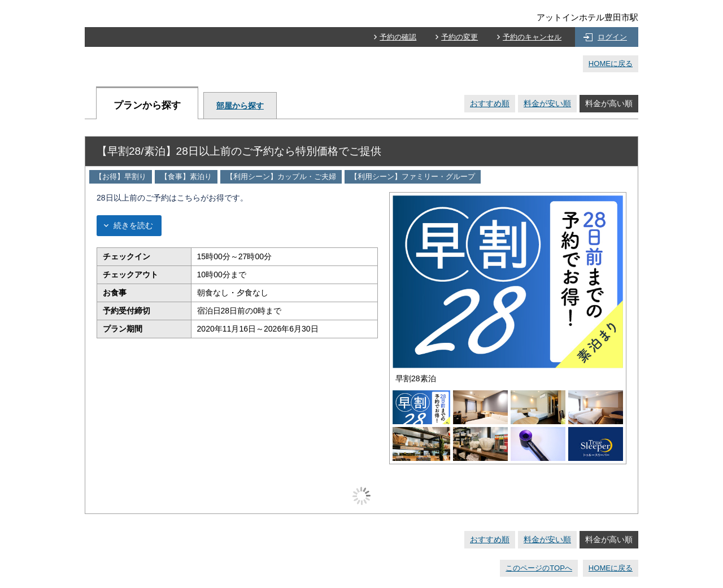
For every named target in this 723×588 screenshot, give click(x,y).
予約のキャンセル (532, 37)
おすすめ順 (490, 103)
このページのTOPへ (539, 568)
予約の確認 (398, 37)
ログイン (612, 37)
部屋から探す (240, 106)
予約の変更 (460, 37)
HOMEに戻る (611, 64)
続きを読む (133, 225)
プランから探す (147, 105)
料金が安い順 (547, 103)
